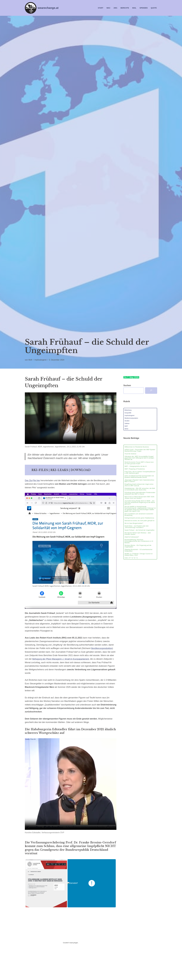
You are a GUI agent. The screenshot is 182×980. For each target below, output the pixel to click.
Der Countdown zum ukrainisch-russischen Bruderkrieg (139, 514)
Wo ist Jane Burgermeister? (134, 523)
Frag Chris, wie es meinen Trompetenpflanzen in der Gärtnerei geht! (140, 472)
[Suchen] (151, 391)
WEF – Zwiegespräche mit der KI (136, 466)
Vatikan (127, 424)
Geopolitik (128, 413)
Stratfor (127, 421)
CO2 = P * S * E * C (131, 558)
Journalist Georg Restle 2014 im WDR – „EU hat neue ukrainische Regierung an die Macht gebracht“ (140, 502)
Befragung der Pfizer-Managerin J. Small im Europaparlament (61, 660)
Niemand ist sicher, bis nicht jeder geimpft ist (139, 521)
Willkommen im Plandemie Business (137, 447)
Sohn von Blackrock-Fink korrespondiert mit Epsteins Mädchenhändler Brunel (139, 477)
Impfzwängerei (41, 360)
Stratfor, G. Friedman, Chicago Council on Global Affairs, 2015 (139, 554)
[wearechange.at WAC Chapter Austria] (42, 8)
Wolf (30, 360)
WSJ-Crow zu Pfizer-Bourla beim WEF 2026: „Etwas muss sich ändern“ (140, 497)
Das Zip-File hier (32, 481)
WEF (126, 426)
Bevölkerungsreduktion (102, 649)
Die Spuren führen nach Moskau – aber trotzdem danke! (138, 534)
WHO (126, 429)
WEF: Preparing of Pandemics (135, 469)
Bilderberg (128, 410)
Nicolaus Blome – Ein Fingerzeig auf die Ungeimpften (138, 546)
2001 (115, 8)
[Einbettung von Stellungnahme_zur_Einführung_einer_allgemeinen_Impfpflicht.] (71, 944)
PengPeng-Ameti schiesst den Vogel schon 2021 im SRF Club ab (139, 485)
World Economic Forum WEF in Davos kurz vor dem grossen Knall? (139, 463)
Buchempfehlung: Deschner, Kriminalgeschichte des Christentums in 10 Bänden (139, 541)
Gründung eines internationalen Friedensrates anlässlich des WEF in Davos (140, 493)
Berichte (125, 8)
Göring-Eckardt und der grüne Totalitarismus (139, 518)
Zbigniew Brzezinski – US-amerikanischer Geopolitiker (138, 550)
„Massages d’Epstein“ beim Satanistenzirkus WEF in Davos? (139, 481)
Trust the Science (130, 454)
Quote (154, 8)
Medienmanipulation (131, 418)
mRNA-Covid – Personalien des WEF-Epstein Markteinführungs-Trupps (140, 450)
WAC (108, 8)
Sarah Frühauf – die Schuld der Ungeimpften (140, 530)
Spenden (143, 8)
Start (100, 8)
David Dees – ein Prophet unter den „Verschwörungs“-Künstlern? (137, 527)
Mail (134, 8)
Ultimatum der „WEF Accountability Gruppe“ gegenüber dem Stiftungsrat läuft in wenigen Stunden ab (139, 458)
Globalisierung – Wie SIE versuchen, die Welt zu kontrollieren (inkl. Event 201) (140, 489)
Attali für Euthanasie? (132, 537)
